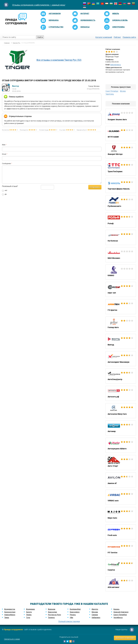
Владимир (30, 609)
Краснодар (52, 612)
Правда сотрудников (13, 629)
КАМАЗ (121, 272)
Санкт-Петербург (112, 91)
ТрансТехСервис (121, 168)
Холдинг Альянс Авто (121, 116)
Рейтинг (117, 37)
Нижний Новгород (121, 612)
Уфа (71, 617)
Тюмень (51, 617)
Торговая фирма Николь (121, 185)
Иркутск (95, 609)
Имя (4, 145)
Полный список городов (69, 621)
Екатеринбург (75, 609)
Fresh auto (121, 532)
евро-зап (121, 289)
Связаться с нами (12, 639)
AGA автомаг (121, 584)
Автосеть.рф (121, 393)
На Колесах (121, 237)
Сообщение (6, 164)
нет (5, 191)
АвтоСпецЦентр (121, 376)
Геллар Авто (121, 324)
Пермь (29, 615)
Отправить (95, 187)
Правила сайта (129, 37)
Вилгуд (121, 341)
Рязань (73, 615)
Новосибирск (10, 615)
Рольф (121, 220)
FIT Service (121, 549)
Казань (116, 609)
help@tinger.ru (115, 65)
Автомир (121, 428)
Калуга (29, 612)
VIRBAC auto (121, 497)
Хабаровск (96, 617)
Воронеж (52, 609)
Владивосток (10, 609)
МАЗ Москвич (121, 255)
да (4, 194)
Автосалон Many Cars (121, 411)
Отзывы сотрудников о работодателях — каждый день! (39, 5)
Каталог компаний (104, 37)
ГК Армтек (121, 307)
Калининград (10, 612)
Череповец (110, 94)
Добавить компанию (125, 638)
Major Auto (121, 515)
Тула (28, 617)
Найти (40, 37)
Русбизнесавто (121, 203)
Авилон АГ (121, 480)
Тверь (7, 617)
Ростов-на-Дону (54, 615)
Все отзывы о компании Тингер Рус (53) (59, 60)
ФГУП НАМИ (121, 133)
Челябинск (118, 617)
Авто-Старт (121, 463)
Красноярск (75, 612)
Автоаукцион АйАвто (121, 445)
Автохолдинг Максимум (121, 359)
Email (4, 154)
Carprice (121, 567)
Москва (123, 91)
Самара (95, 615)
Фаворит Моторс (121, 151)
